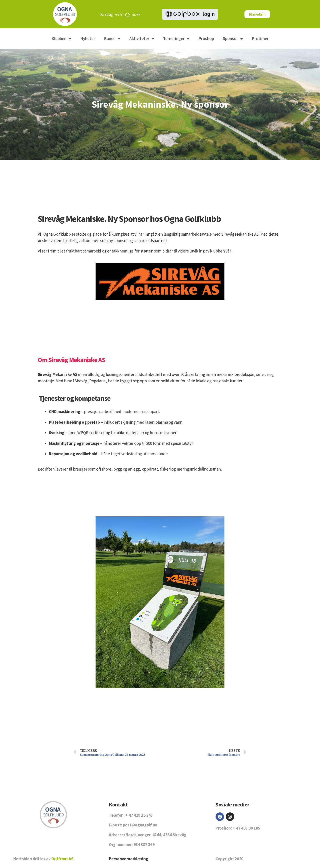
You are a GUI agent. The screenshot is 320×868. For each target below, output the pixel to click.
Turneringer (176, 39)
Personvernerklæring (129, 859)
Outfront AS (62, 859)
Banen (112, 39)
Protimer (260, 38)
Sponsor (233, 39)
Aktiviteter (142, 39)
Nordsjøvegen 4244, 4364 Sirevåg (156, 835)
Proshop (206, 38)
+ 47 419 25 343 (139, 815)
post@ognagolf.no (140, 825)
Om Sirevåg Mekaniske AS (84, 359)
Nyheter (88, 38)
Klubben (61, 39)
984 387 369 (144, 844)
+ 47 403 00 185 (246, 828)
